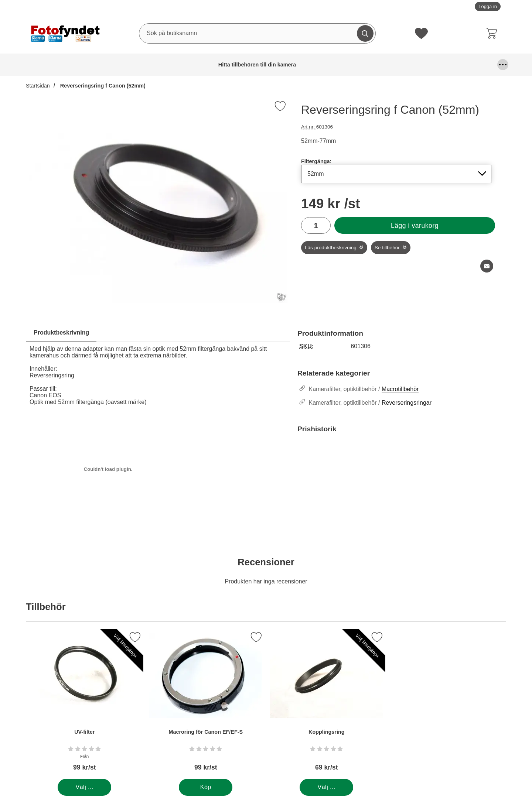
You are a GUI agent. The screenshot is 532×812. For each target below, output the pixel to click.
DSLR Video (189, 65)
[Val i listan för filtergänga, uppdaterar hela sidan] (396, 174)
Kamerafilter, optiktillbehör (419, 65)
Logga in (488, 6)
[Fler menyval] (503, 65)
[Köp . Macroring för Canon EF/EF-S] (206, 787)
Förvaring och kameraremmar (329, 65)
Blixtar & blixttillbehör (151, 65)
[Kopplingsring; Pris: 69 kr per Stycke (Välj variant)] (327, 704)
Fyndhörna (282, 65)
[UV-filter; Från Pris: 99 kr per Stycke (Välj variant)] (85, 704)
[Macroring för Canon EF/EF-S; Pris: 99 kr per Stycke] (206, 704)
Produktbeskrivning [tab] (61, 333)
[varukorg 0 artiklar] (493, 33)
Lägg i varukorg (415, 226)
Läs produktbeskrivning (331, 248)
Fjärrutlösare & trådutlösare (231, 65)
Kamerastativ (473, 65)
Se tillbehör (387, 248)
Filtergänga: (316, 161)
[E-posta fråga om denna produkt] (487, 266)
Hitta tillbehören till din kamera (45, 65)
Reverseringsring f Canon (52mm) (102, 86)
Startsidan (38, 86)
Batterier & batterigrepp (101, 65)
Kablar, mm (378, 65)
